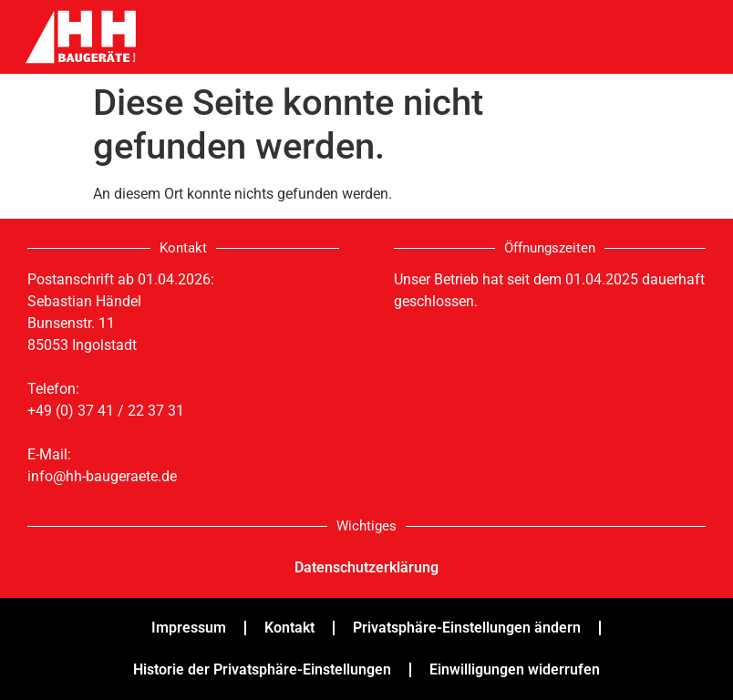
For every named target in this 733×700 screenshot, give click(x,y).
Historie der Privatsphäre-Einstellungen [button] (262, 669)
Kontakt (289, 628)
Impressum (189, 628)
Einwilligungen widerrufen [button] (515, 669)
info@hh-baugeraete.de (102, 476)
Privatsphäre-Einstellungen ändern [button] (467, 628)
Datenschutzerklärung (366, 567)
